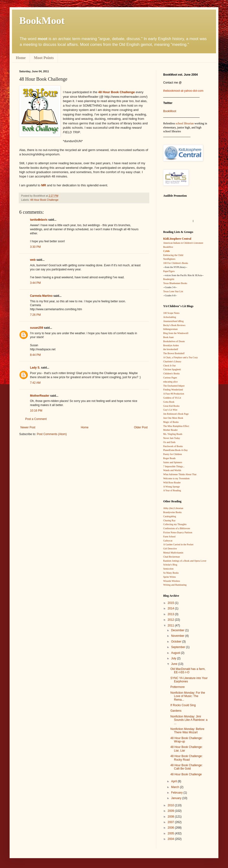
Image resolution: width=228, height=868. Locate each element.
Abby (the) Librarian (173, 508)
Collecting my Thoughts (175, 524)
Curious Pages (170, 378)
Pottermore (177, 687)
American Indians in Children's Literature (183, 243)
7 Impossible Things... (174, 466)
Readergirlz (169, 279)
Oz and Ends (169, 442)
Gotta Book (169, 402)
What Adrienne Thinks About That (180, 474)
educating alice (170, 382)
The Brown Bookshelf (174, 353)
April (174, 781)
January (177, 798)
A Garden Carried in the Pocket (178, 544)
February (177, 793)
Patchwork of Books (173, 446)
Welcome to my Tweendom (176, 478)
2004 (171, 839)
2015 (171, 603)
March (176, 787)
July (174, 658)
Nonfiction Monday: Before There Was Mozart (187, 731)
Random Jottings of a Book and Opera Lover (185, 561)
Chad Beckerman (171, 557)
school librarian (185, 123)
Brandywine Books (172, 512)
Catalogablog (170, 516)
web (33, 260)
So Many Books (171, 573)
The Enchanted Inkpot (174, 386)
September (179, 647)
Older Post (141, 427)
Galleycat (168, 541)
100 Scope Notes (171, 313)
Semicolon (168, 569)
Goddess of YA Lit (172, 398)
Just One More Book (173, 418)
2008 (171, 817)
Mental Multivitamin (173, 553)
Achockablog (170, 317)
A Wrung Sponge (171, 487)
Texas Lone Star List (173, 291)
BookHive (168, 247)
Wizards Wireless (172, 581)
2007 (171, 822)
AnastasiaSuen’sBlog (173, 321)
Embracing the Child (173, 255)
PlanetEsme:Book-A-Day (175, 450)
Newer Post (28, 427)
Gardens (176, 711)
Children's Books (171, 373)
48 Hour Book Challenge (44, 200)
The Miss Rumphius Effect (176, 426)
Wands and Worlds (172, 470)
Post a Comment (36, 419)
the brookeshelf (171, 349)
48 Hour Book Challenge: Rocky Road (186, 758)
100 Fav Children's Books (176, 263)
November (178, 636)
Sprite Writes (169, 577)
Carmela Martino (41, 296)
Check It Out (169, 366)
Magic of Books (171, 422)
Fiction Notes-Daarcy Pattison (178, 532)
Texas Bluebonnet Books (175, 283)
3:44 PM (35, 283)
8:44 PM (35, 355)
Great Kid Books (171, 406)
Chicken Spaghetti (172, 369)
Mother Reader (170, 430)
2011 (171, 625)
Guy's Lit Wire (170, 410)
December (178, 630)
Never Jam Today (172, 438)
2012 (171, 620)
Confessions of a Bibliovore (177, 528)
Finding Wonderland (173, 390)
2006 (171, 828)
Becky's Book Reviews (174, 325)
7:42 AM (35, 383)
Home (21, 58)
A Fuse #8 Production (174, 394)
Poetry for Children (173, 454)
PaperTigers (169, 271)
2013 (171, 614)
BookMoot (170, 111)
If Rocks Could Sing (183, 705)
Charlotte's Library (172, 361)
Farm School (169, 537)
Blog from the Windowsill (176, 333)
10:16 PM (36, 411)
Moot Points (44, 58)
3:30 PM (35, 247)
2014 (171, 608)
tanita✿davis (39, 220)
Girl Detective (170, 549)
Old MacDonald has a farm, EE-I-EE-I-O (188, 671)
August (176, 653)
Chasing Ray (169, 520)
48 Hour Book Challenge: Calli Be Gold (186, 767)
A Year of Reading (172, 490)
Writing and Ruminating (175, 585)
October (177, 642)
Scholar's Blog (170, 565)
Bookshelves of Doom (174, 341)
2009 (171, 811)
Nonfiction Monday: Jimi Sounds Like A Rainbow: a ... (189, 720)
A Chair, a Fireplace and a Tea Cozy (180, 357)
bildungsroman (170, 329)
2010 (171, 805)
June (175, 664)
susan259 (37, 328)
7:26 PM (35, 315)
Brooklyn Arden (171, 345)
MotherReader (40, 396)
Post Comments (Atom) (52, 434)
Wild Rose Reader (172, 483)
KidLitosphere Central (177, 239)
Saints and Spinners (173, 462)
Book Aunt (168, 337)
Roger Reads (169, 458)
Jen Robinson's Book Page (176, 414)
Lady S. (35, 368)
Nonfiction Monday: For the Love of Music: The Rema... (188, 696)
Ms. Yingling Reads (173, 434)
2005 (171, 833)
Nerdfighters (169, 259)
